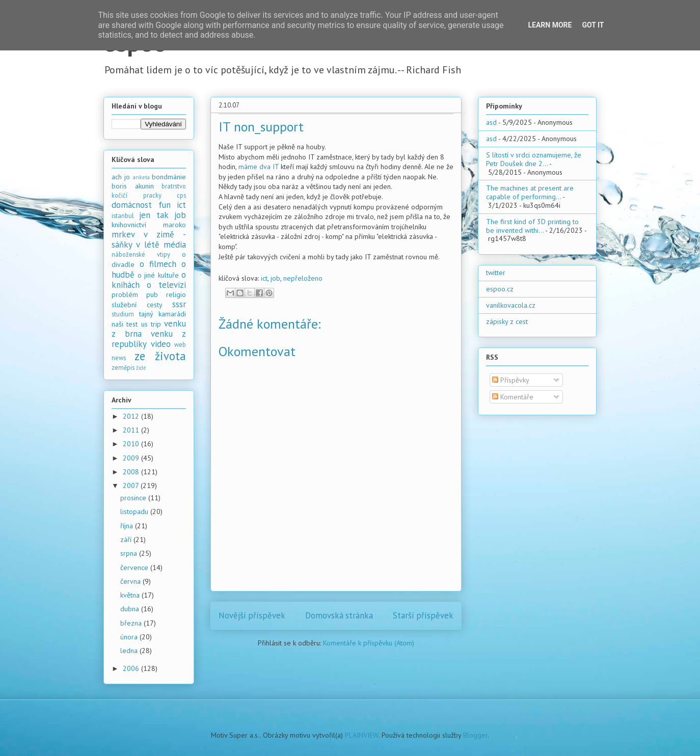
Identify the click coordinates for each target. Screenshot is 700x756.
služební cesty (137, 305)
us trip (151, 324)
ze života (160, 356)
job (275, 278)
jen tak (154, 215)
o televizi (166, 285)
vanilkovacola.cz (511, 305)
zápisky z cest (507, 321)
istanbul (123, 215)
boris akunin (133, 186)
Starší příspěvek (423, 615)
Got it (593, 25)
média (175, 245)
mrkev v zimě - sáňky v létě (149, 239)
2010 (132, 444)
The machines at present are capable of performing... (530, 192)
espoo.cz (500, 289)
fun (165, 205)
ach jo (121, 177)
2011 (132, 430)
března (132, 623)
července (135, 568)
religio (176, 294)
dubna (131, 609)
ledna (130, 651)
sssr (179, 304)
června (131, 581)
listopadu (135, 511)
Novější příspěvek (252, 615)
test (132, 324)
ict (264, 278)
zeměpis (123, 367)
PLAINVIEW (362, 735)
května (131, 595)
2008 (132, 472)
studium (123, 314)
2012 (132, 416)
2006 (132, 668)
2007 (132, 485)
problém (125, 294)
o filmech (158, 264)
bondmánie (169, 177)
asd (491, 122)
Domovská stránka (339, 615)
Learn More (550, 25)
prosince (134, 498)
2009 (132, 458)
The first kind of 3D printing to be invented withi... (532, 226)
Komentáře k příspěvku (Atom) (369, 643)
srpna (130, 553)
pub (152, 294)
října (128, 526)
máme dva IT (259, 167)
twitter (496, 273)
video (161, 344)
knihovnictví (129, 225)
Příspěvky (511, 380)
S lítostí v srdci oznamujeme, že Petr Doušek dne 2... (534, 159)
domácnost (132, 205)
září (127, 539)
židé (141, 368)
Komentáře (513, 397)
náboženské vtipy (141, 254)
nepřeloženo (303, 278)
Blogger (475, 735)
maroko (174, 225)
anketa (141, 177)
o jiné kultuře (158, 275)
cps (181, 195)
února (130, 637)
